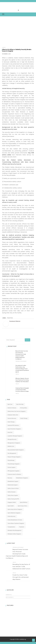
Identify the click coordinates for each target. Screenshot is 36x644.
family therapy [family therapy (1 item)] (24, 418)
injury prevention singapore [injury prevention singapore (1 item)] (14, 429)
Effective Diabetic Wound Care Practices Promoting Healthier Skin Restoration (22, 380)
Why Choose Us (10, 597)
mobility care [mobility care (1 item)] (11, 446)
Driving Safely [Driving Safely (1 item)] (24, 408)
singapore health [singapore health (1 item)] (12, 502)
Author (4, 318)
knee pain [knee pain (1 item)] (10, 432)
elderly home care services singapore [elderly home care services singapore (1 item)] (17, 411)
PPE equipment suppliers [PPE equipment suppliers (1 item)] (14, 471)
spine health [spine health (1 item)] (11, 506)
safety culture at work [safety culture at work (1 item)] (13, 488)
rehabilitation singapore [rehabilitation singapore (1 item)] (22, 478)
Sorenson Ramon (15, 321)
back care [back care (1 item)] (10, 404)
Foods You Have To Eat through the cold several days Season (20, 577)
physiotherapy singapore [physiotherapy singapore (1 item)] (14, 464)
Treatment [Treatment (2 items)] (22, 527)
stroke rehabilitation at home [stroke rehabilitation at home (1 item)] (15, 520)
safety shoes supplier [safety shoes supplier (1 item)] (13, 495)
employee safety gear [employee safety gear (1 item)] (13, 415)
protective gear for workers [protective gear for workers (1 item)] (14, 474)
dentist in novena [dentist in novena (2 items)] (12, 408)
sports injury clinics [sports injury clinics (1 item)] (22, 506)
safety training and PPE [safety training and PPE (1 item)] (13, 499)
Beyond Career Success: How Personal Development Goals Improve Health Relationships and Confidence (17, 554)
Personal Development (21, 361)
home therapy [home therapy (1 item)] (11, 422)
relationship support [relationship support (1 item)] (13, 485)
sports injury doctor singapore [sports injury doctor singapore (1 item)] (15, 509)
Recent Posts (10, 318)
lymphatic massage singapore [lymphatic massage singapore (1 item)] (15, 436)
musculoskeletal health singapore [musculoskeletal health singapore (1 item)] (16, 450)
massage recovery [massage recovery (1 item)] (12, 439)
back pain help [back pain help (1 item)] (20, 404)
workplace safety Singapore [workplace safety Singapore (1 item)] (14, 534)
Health (4, 47)
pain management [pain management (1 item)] (12, 453)
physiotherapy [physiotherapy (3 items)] (11, 460)
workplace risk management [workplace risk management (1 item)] (14, 530)
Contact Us (9, 595)
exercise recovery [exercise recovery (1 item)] (12, 418)
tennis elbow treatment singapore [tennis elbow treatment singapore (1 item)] (16, 523)
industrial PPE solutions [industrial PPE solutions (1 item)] (13, 425)
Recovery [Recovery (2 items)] (10, 478)
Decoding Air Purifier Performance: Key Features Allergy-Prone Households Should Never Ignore (22, 369)
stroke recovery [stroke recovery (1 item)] (12, 516)
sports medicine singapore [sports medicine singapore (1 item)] (14, 513)
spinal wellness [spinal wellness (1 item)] (24, 502)
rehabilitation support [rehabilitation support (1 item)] (13, 481)
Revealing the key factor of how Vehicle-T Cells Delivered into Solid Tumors (21, 567)
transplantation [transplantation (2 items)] (11, 527)
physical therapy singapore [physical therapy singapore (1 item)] (14, 457)
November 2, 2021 (6, 54)
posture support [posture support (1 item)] (12, 467)
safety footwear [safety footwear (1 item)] (12, 492)
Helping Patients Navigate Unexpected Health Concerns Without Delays (22, 390)
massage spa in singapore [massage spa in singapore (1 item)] (14, 443)
